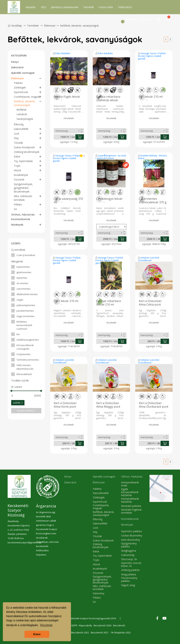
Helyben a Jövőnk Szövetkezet (149, 259)
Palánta (18, 83)
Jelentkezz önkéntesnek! (65, 7)
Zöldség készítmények (27, 152)
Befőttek (21, 110)
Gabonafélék (21, 129)
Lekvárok (22, 114)
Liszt (16, 133)
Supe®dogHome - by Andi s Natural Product (111, 157)
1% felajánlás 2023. (121, 632)
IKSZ (44, 7)
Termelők (88, 7)
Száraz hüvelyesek (24, 147)
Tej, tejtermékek (23, 161)
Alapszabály (86, 625)
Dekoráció (17, 67)
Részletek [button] (46, 625)
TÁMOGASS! (125, 7)
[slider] (11, 391)
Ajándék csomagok (23, 73)
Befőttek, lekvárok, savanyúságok (79, 26)
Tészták (18, 143)
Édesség (19, 124)
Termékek (33, 26)
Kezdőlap (15, 26)
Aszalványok (21, 175)
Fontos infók (106, 7)
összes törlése (26, 411)
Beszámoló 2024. (103, 625)
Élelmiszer (50, 26)
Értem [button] (37, 634)
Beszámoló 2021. (100, 632)
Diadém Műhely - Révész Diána (153, 157)
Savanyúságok (25, 119)
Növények (17, 225)
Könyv (15, 62)
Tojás (17, 166)
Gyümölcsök (21, 92)
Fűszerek (19, 179)
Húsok (17, 170)
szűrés (18, 403)
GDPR (74, 625)
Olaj (16, 138)
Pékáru (18, 204)
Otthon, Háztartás (23, 215)
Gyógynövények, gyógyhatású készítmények (23, 188)
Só (15, 209)
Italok (17, 156)
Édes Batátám (63, 53)
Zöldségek (20, 87)
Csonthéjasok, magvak (27, 97)
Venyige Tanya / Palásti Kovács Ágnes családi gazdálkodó (152, 56)
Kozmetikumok (21, 219)
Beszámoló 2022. (81, 632)
